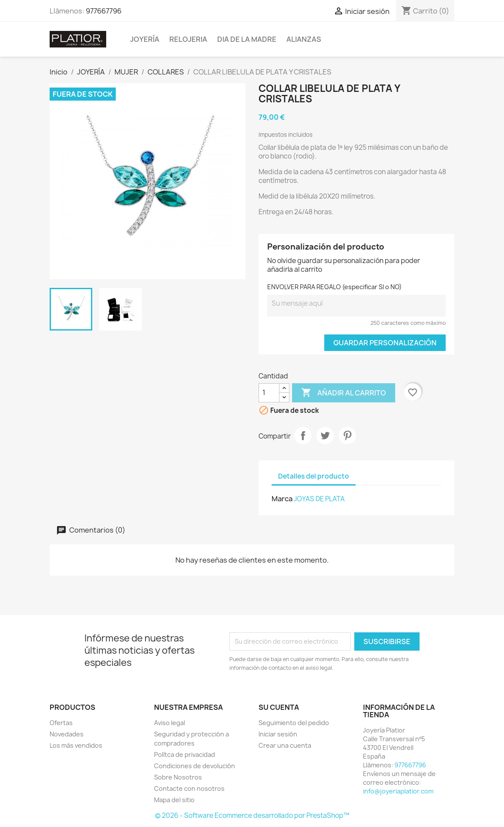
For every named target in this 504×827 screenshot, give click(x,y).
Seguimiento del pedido (294, 723)
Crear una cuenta (285, 745)
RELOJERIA (188, 39)
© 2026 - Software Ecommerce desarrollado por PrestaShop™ (252, 815)
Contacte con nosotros (189, 788)
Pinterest (347, 435)
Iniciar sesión (278, 734)
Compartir (303, 435)
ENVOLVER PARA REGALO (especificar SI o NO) (334, 287)
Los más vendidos (76, 745)
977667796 (104, 11)
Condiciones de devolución (195, 766)
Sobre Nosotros (178, 777)
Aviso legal (170, 723)
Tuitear (325, 435)
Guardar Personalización (385, 343)
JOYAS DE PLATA (319, 499)
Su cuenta (279, 707)
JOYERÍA (145, 39)
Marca (282, 499)
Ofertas (61, 723)
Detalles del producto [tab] (314, 476)
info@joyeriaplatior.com (398, 791)
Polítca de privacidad (185, 754)
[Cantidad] (269, 393)
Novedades (67, 734)
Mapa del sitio (174, 800)
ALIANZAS (304, 39)
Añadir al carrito (344, 393)
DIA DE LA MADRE (247, 39)
